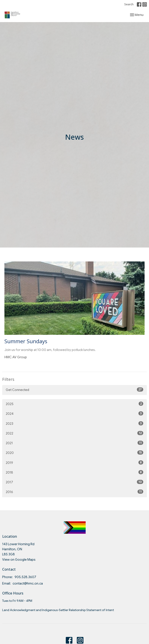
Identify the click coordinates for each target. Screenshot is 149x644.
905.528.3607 (25, 577)
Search (129, 4)
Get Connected (74, 390)
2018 (74, 472)
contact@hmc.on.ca (28, 583)
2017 (74, 482)
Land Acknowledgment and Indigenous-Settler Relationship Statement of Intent (58, 610)
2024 (74, 413)
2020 (74, 453)
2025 (74, 404)
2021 (74, 443)
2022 (74, 433)
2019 (74, 463)
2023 (74, 423)
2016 (74, 492)
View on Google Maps (19, 560)
